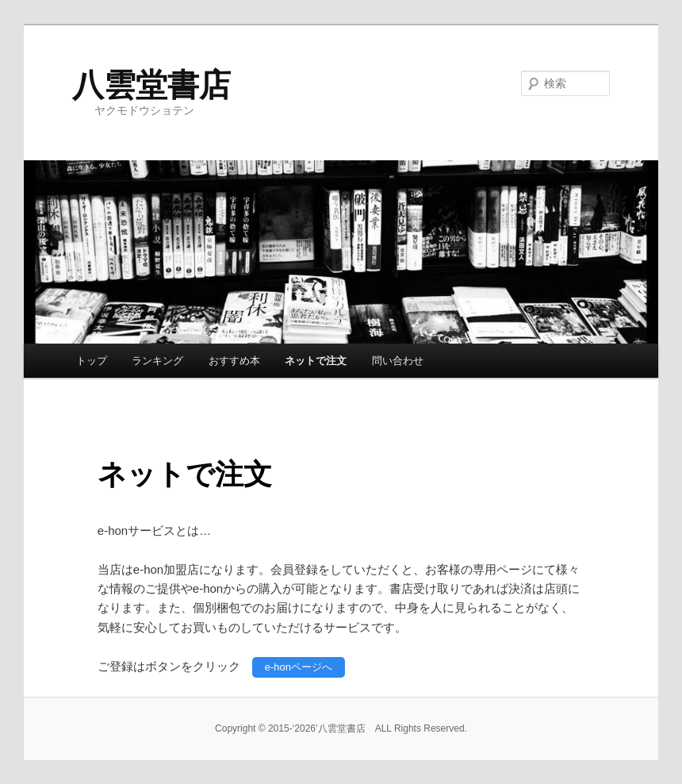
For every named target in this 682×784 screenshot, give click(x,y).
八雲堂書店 (151, 85)
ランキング (157, 361)
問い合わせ (398, 361)
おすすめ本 (234, 361)
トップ (92, 361)
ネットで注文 (316, 361)
